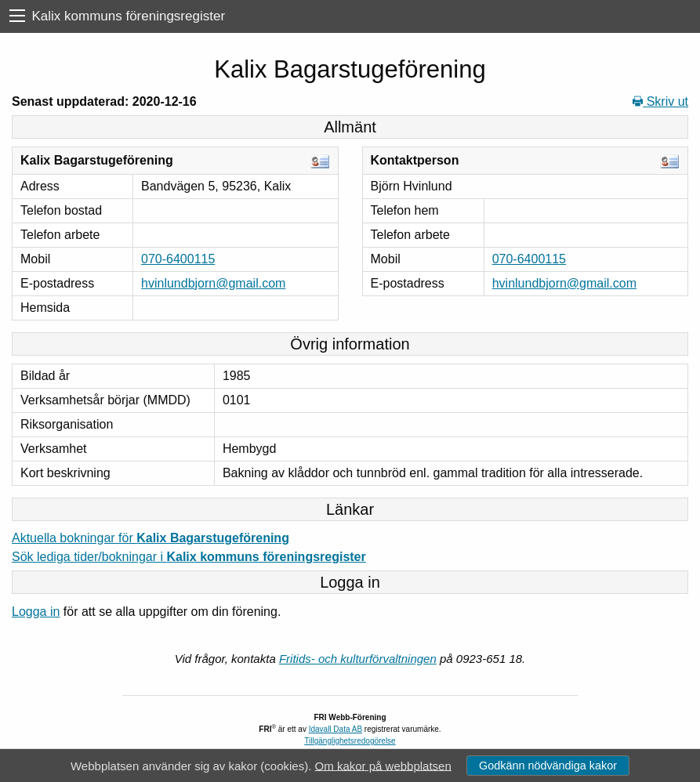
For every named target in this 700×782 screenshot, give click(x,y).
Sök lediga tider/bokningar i (189, 557)
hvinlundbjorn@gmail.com (213, 283)
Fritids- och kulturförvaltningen (358, 659)
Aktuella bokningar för (151, 538)
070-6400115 (178, 259)
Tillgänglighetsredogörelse (350, 741)
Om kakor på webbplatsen (383, 765)
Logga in (36, 612)
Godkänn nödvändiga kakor (548, 766)
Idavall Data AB (335, 729)
